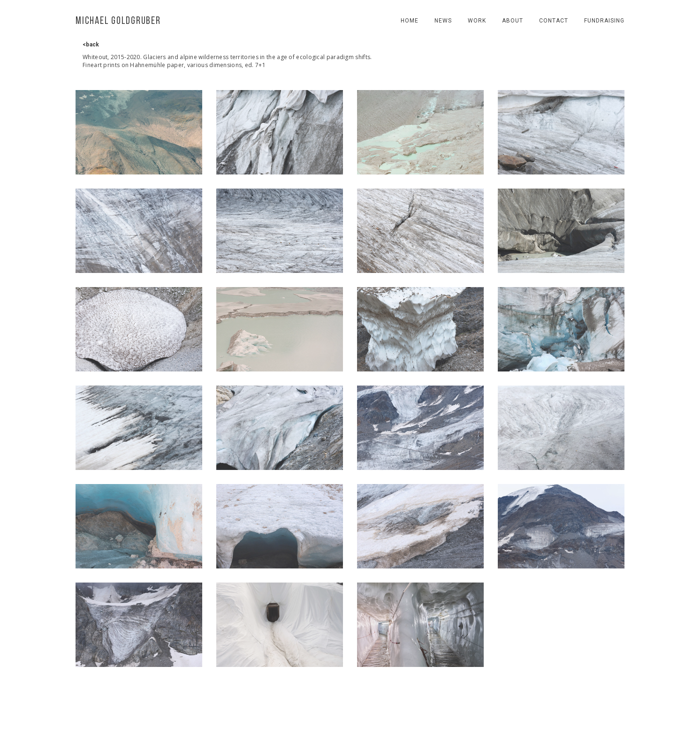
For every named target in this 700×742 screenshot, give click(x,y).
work (477, 21)
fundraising (604, 21)
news (443, 21)
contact (554, 21)
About (513, 21)
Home (410, 21)
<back (91, 45)
